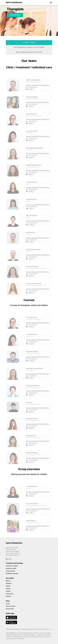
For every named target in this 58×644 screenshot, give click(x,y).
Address (8, 589)
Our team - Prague (29, 43)
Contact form (10, 594)
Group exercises (10, 571)
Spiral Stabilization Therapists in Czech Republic (29, 47)
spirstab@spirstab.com (12, 555)
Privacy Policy (10, 609)
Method (8, 581)
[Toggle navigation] (50, 3)
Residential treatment (12, 574)
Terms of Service (11, 606)
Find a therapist (15, 15)
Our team (8, 596)
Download (9, 583)
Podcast (8, 586)
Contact (8, 591)
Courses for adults (11, 569)
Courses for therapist (12, 566)
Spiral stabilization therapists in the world (29, 52)
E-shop (8, 604)
